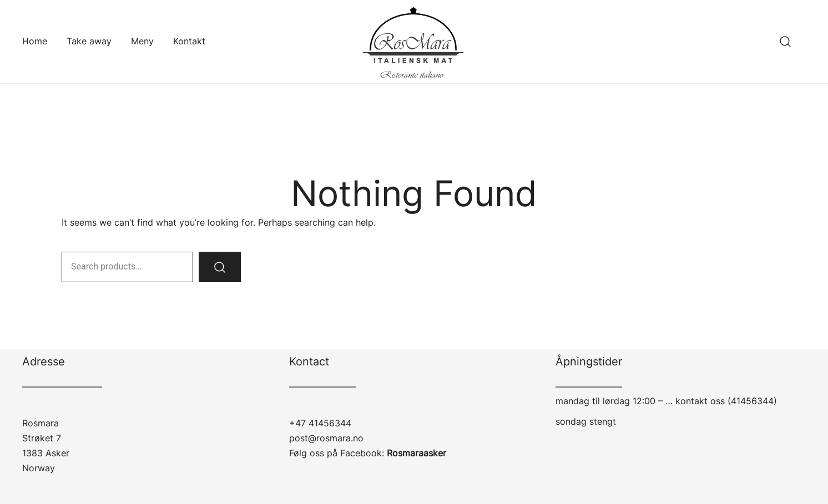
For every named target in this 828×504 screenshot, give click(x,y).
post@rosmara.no (326, 438)
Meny (142, 41)
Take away (89, 41)
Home (35, 41)
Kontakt (189, 41)
